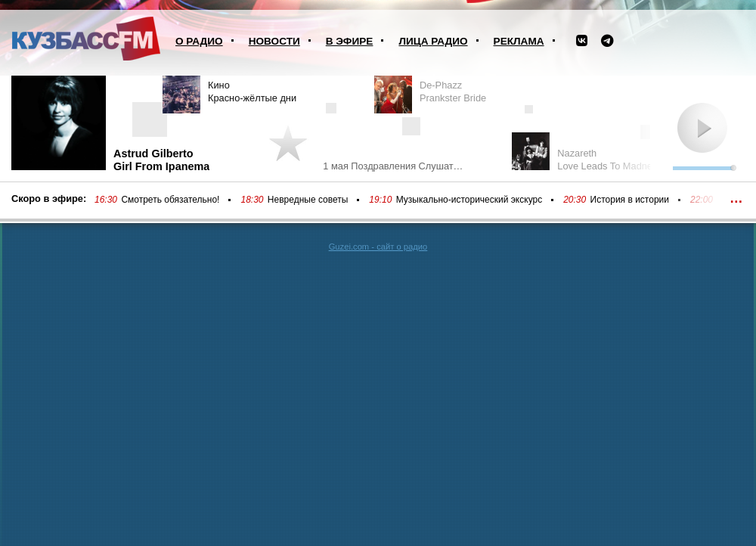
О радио (199, 41)
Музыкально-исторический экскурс (469, 200)
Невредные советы (308, 200)
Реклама (519, 41)
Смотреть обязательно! (170, 200)
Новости (274, 41)
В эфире (350, 41)
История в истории (630, 200)
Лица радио (433, 41)
